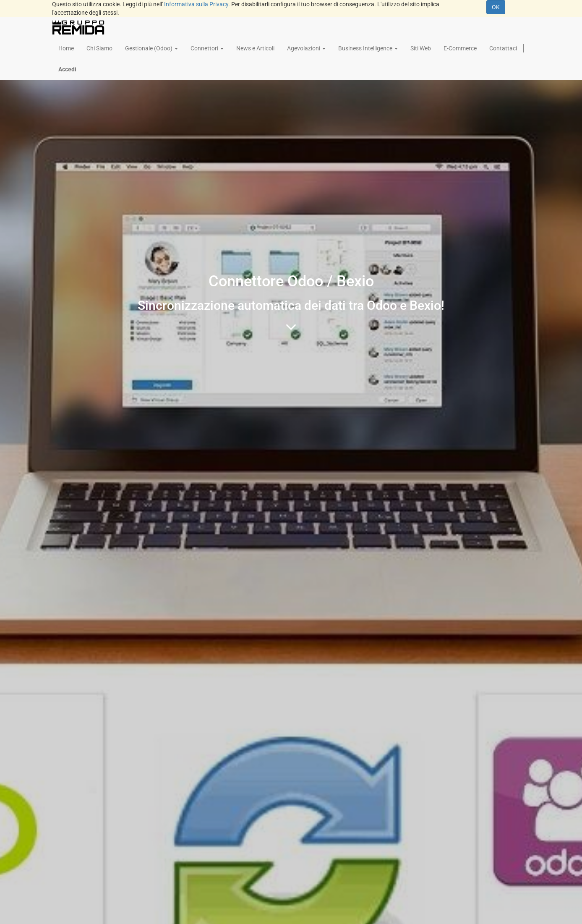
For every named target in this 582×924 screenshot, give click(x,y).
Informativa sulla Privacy (196, 4)
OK (496, 7)
